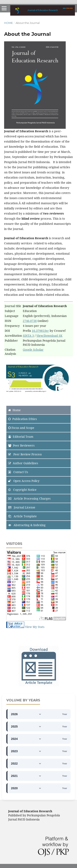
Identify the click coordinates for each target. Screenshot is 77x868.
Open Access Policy (24, 481)
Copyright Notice (22, 490)
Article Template (22, 516)
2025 (26, 726)
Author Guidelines (23, 463)
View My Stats (35, 627)
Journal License (22, 507)
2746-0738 (30, 321)
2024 (26, 739)
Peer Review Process (25, 454)
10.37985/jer (40, 331)
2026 (26, 714)
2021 (26, 776)
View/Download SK (49, 336)
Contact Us (18, 472)
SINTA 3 (28, 336)
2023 (26, 751)
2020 (26, 788)
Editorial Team (21, 437)
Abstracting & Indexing (27, 525)
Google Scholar (33, 350)
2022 (26, 764)
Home (9, 23)
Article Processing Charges (29, 498)
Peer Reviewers (21, 445)
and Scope (21, 428)
